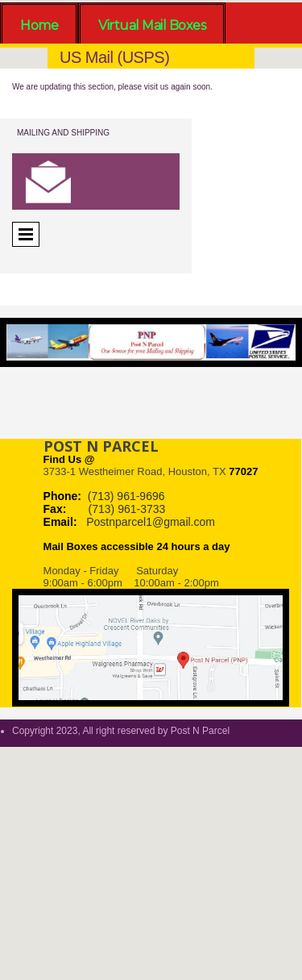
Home (39, 25)
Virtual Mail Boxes (152, 25)
